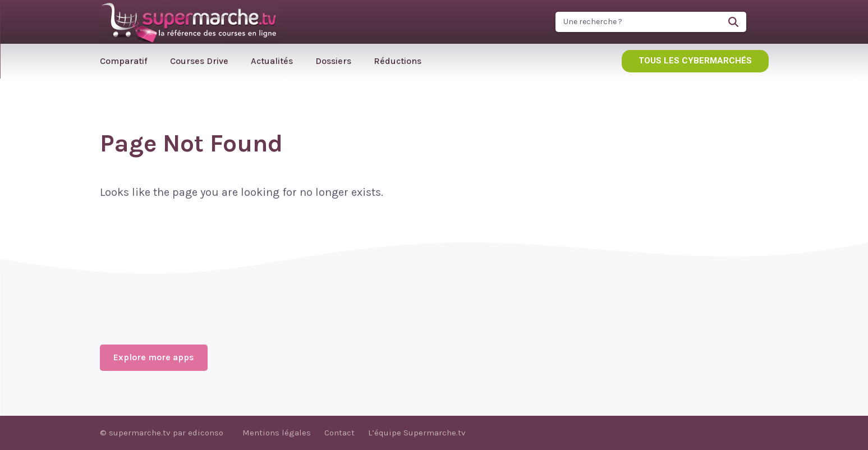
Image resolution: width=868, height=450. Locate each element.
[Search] (733, 22)
